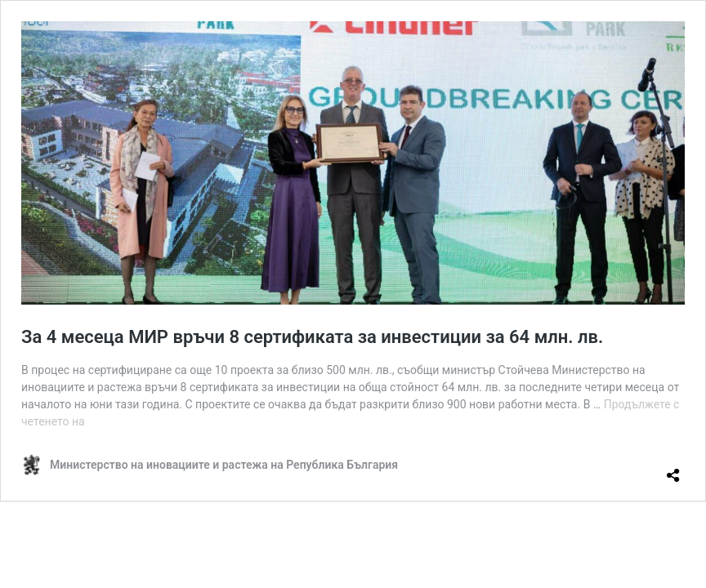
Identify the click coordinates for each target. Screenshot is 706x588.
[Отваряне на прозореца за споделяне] (673, 469)
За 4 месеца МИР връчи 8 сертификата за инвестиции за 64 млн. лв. (312, 337)
